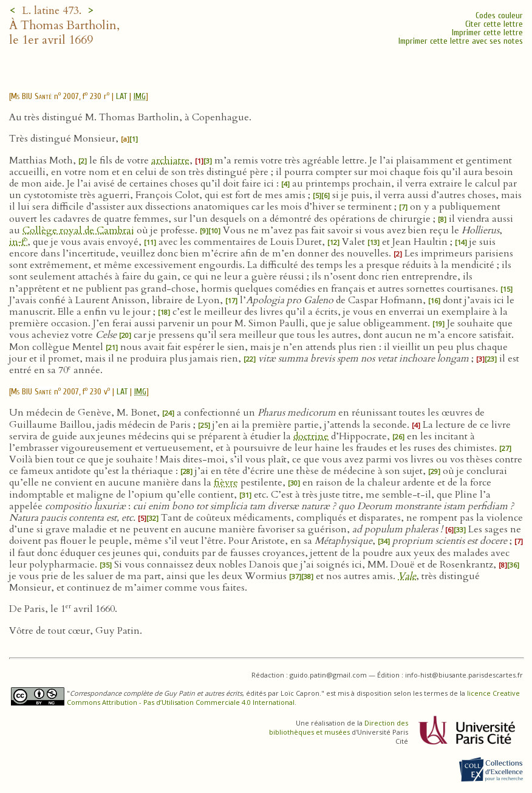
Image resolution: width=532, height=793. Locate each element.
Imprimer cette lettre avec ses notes (461, 41)
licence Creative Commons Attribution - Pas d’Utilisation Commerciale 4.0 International (293, 698)
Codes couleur (499, 15)
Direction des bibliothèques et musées (339, 727)
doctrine (311, 436)
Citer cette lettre (494, 24)
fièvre (226, 482)
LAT (121, 96)
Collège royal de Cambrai (78, 230)
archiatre (170, 160)
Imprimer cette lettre (487, 33)
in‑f (18, 242)
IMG (140, 96)
